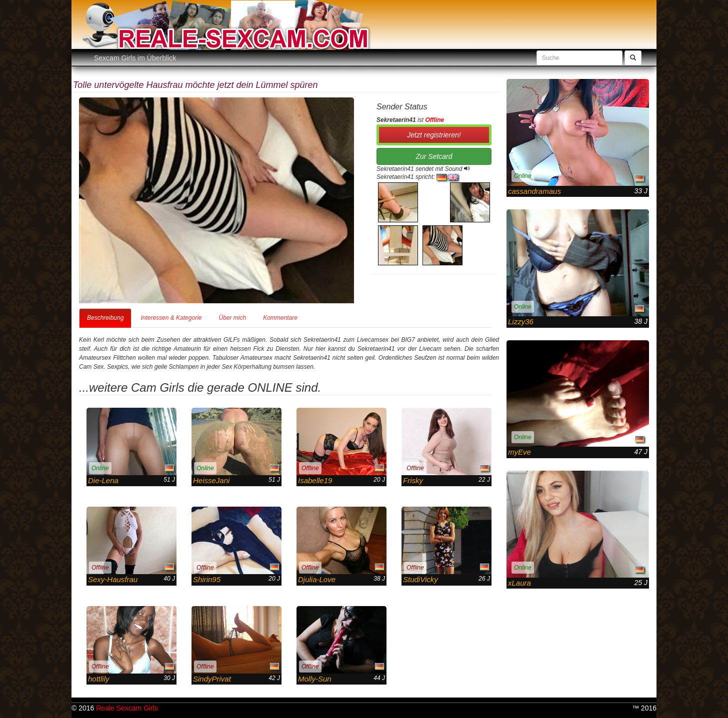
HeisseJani (211, 480)
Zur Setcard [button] (434, 156)
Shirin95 (207, 579)
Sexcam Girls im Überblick (135, 58)
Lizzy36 (521, 322)
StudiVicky (420, 579)
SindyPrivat (212, 679)
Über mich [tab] (232, 318)
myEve (519, 452)
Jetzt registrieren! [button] (434, 135)
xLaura (519, 583)
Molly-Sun (315, 679)
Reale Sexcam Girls (127, 708)
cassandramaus (534, 191)
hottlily (99, 679)
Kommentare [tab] (280, 318)
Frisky (413, 480)
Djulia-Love (317, 579)
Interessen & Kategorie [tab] (171, 318)
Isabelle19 (315, 480)
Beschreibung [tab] (105, 318)
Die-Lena (103, 480)
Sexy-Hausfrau (113, 579)
